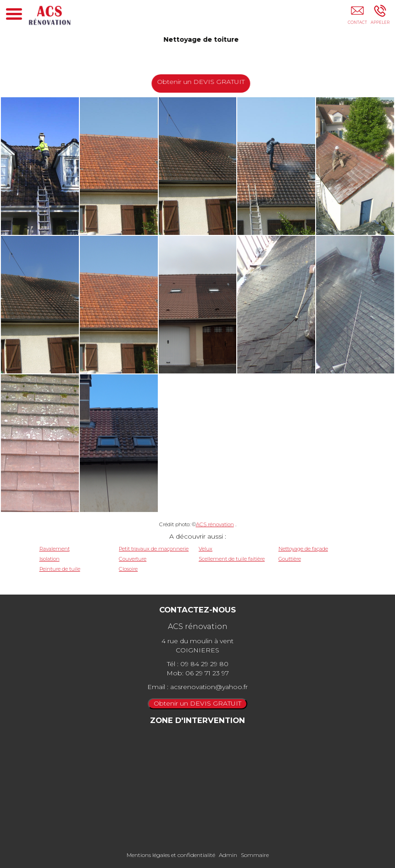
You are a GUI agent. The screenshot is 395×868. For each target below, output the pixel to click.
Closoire (128, 569)
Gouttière (290, 559)
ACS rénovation (215, 524)
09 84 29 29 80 (204, 664)
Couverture (133, 559)
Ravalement (55, 549)
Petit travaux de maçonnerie (154, 549)
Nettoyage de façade (303, 549)
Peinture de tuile (60, 569)
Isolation (50, 559)
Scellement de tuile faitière (232, 559)
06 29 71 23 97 (207, 673)
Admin (228, 855)
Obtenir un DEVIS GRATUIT (202, 82)
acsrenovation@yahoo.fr (209, 687)
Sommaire (255, 855)
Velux (206, 549)
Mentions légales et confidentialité (171, 855)
